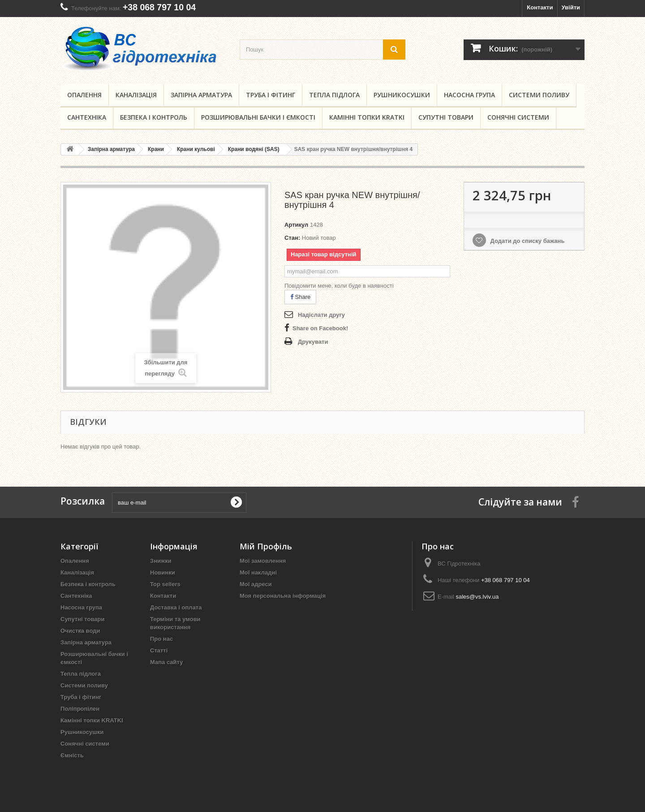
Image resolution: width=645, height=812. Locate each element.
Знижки (161, 561)
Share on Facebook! (320, 328)
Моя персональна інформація (283, 596)
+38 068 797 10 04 (159, 7)
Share (300, 297)
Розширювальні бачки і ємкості (258, 117)
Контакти (540, 7)
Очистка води (80, 631)
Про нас (161, 639)
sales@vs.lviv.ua (477, 597)
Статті (159, 650)
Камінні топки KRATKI (367, 117)
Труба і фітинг (271, 95)
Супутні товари (446, 117)
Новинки (163, 572)
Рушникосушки (402, 95)
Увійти (571, 7)
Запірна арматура (201, 95)
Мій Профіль (266, 546)
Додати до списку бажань (527, 241)
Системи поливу (539, 95)
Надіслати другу (321, 315)
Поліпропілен (80, 709)
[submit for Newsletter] (236, 502)
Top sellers (165, 584)
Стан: (292, 238)
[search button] (394, 50)
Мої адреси (256, 584)
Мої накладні (258, 572)
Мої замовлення (263, 561)
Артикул (296, 225)
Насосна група (469, 95)
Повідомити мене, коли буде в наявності (339, 286)
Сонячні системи (518, 117)
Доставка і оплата (176, 607)
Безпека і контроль (154, 117)
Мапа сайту (166, 662)
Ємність (72, 755)
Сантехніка (87, 117)
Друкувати (313, 342)
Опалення (84, 95)
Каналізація (136, 95)
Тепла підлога (334, 95)
